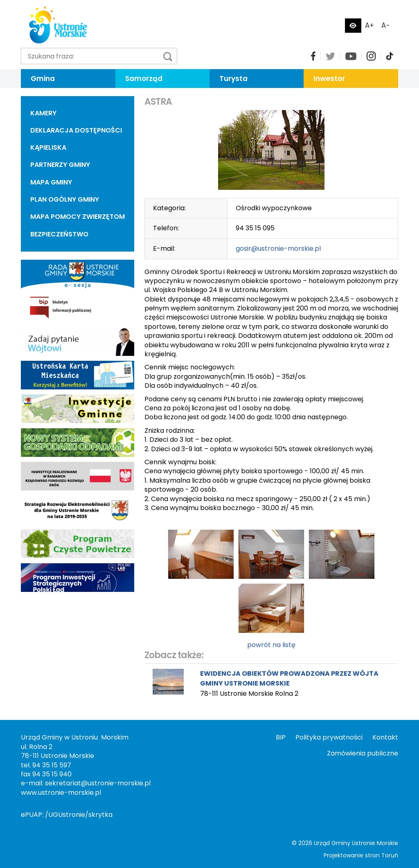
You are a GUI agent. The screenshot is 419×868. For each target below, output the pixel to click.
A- (386, 25)
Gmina (43, 79)
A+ (369, 25)
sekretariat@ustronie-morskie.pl (98, 783)
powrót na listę (271, 645)
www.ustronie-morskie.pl (61, 793)
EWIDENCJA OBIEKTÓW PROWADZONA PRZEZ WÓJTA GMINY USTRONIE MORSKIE (289, 679)
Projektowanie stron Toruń (361, 855)
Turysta (233, 79)
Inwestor (329, 79)
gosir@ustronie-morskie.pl (278, 248)
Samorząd (144, 79)
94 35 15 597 (52, 765)
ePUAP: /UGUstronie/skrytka (67, 815)
